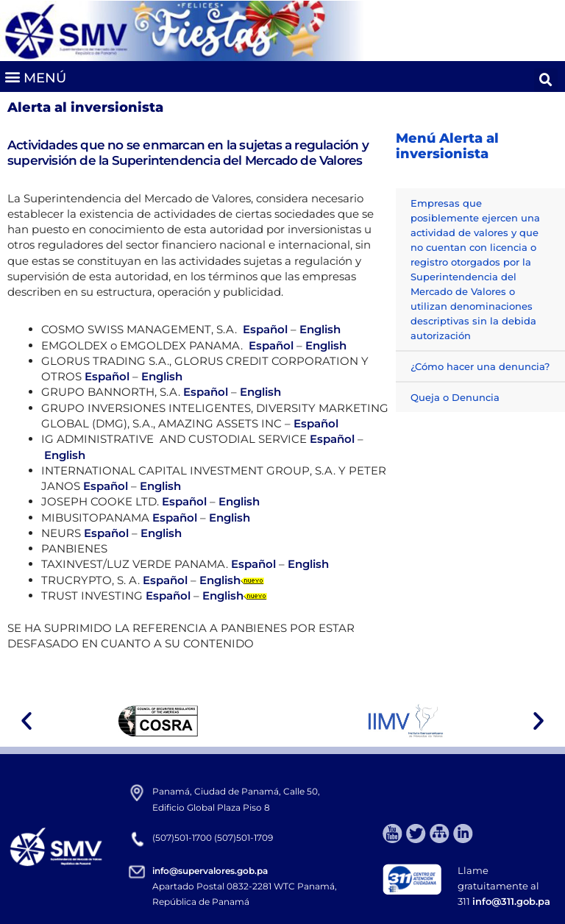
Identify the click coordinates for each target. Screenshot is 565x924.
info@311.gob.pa (511, 901)
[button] (35, 76)
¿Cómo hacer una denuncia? (480, 366)
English (320, 329)
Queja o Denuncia (455, 397)
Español (265, 329)
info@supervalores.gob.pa (210, 871)
